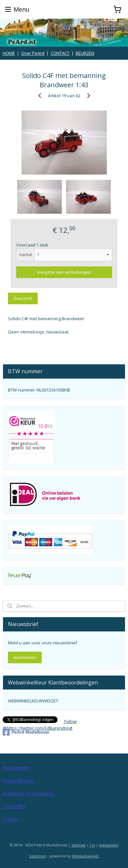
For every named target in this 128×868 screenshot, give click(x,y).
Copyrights (14, 806)
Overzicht (23, 298)
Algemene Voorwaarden (28, 794)
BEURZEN (85, 53)
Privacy (10, 819)
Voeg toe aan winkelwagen (64, 272)
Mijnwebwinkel (85, 856)
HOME (9, 53)
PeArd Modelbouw (26, 732)
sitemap (79, 845)
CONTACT (60, 53)
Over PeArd (33, 53)
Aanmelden (25, 657)
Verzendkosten (19, 781)
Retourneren (16, 768)
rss (92, 845)
